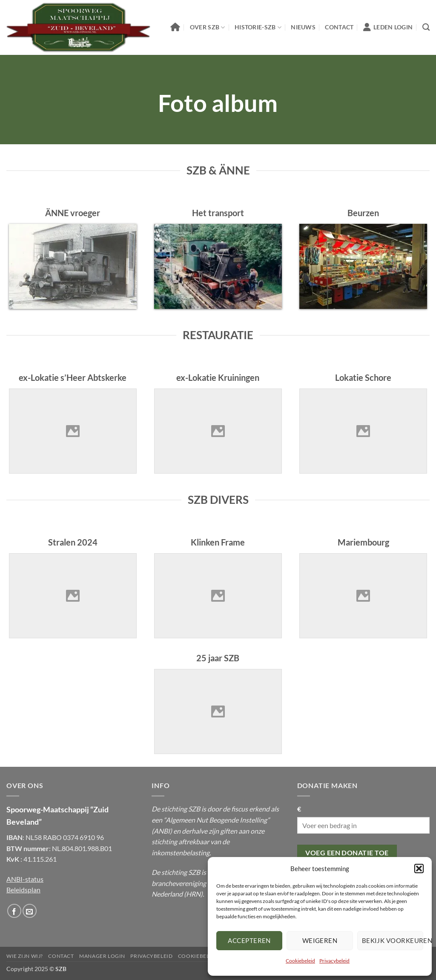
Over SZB (208, 27)
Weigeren (320, 940)
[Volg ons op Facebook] (14, 911)
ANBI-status (25, 879)
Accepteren (249, 940)
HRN (193, 894)
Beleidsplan (23, 890)
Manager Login (102, 956)
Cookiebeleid (300, 961)
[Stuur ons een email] (30, 911)
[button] (419, 869)
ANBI (162, 831)
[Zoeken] (426, 27)
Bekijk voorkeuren (393, 940)
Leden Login (388, 27)
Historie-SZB (258, 27)
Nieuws (303, 27)
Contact (339, 27)
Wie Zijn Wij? (25, 956)
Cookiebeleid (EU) (204, 956)
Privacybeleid (334, 961)
